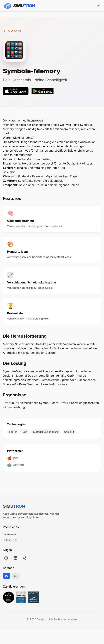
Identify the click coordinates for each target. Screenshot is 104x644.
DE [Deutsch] (7, 576)
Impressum (9, 534)
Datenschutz (10, 540)
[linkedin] (15, 558)
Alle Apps (12, 31)
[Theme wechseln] (98, 6)
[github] (6, 558)
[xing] (25, 558)
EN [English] (16, 576)
